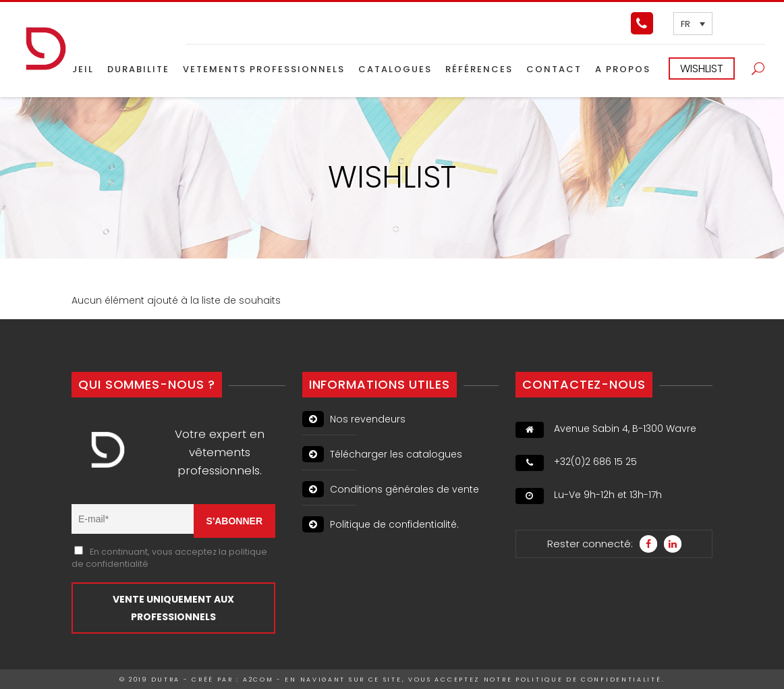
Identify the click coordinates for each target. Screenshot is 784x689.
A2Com (258, 680)
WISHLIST (702, 68)
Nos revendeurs (354, 419)
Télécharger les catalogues (382, 454)
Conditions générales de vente (391, 489)
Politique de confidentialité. (381, 524)
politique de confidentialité (589, 680)
